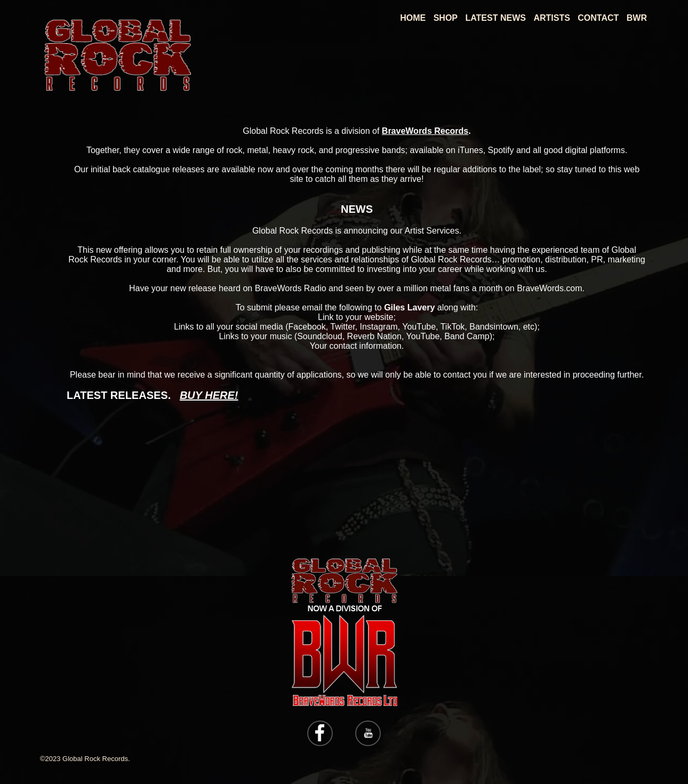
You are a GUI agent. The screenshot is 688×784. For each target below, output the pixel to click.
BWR (637, 18)
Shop (446, 18)
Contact (598, 18)
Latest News (495, 18)
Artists (551, 18)
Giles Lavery (409, 307)
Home (413, 18)
